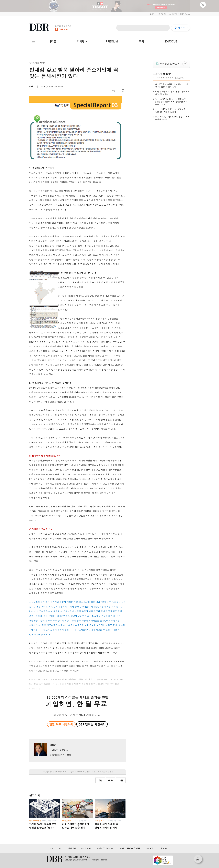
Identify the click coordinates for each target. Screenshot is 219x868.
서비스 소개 (56, 848)
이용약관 (72, 848)
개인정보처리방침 (105, 848)
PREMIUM (112, 41)
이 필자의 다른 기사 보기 (60, 755)
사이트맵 (149, 848)
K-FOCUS (171, 41)
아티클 (52, 41)
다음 (121, 780)
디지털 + (82, 41)
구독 (141, 41)
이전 (100, 780)
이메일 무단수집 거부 (130, 848)
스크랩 (123, 91)
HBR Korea (185, 14)
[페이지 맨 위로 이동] (199, 860)
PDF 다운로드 (118, 91)
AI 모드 (181, 28)
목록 (110, 780)
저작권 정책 (86, 848)
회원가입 (162, 14)
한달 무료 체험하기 (61, 724)
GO (185, 64)
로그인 (152, 14)
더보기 (114, 90)
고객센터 (173, 14)
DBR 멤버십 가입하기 (92, 724)
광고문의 (165, 848)
